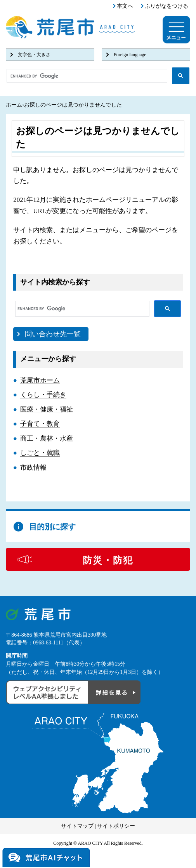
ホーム (14, 105)
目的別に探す (52, 527)
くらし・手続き (43, 395)
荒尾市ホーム (40, 380)
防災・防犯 (108, 560)
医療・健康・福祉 (47, 409)
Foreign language (130, 55)
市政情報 (33, 468)
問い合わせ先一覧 (53, 334)
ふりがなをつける (167, 6)
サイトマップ (77, 826)
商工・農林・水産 (47, 438)
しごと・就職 (40, 453)
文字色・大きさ (34, 55)
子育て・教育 (40, 424)
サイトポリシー (116, 826)
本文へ (125, 6)
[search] (86, 76)
